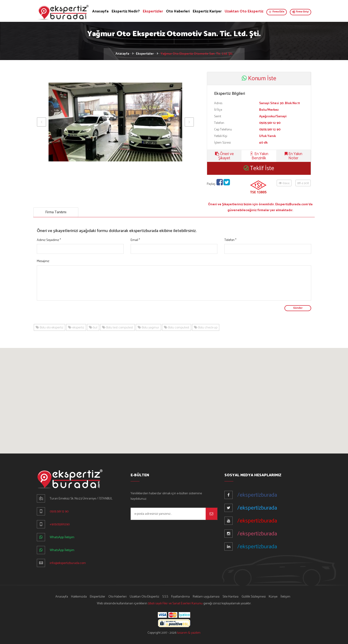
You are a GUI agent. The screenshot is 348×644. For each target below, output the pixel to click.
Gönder (298, 308)
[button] (174, 396)
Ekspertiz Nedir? (126, 11)
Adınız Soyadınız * (49, 240)
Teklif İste (259, 168)
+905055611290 (60, 524)
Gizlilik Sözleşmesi (254, 597)
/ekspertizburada (257, 495)
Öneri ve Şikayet (224, 156)
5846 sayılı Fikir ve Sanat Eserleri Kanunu (175, 604)
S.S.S (165, 597)
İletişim (285, 597)
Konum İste (259, 79)
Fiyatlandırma (180, 597)
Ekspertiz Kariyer (207, 11)
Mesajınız (43, 261)
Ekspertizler (153, 11)
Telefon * (230, 240)
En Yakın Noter (293, 156)
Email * (135, 240)
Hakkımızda (79, 597)
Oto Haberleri (178, 11)
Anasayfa (100, 11)
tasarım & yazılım (189, 633)
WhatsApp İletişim (62, 537)
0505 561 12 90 (59, 512)
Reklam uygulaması (206, 597)
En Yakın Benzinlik (259, 156)
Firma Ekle (277, 12)
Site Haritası (231, 597)
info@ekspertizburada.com (68, 563)
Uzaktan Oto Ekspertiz (244, 11)
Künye (273, 597)
